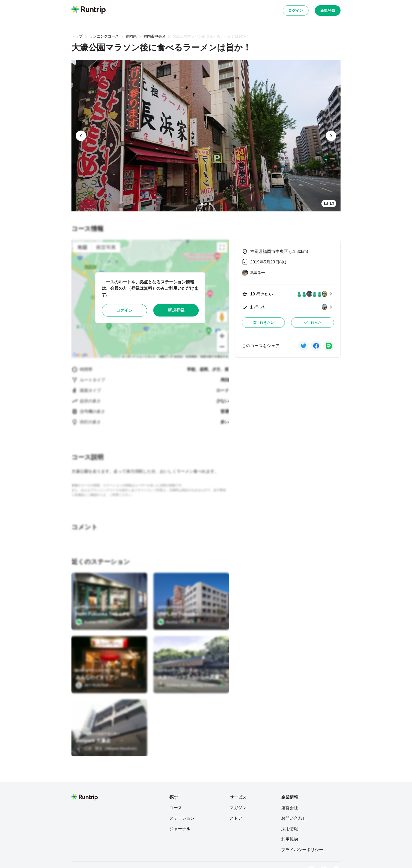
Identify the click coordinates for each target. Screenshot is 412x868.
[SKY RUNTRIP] (92, 685)
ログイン (296, 11)
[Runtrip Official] (94, 622)
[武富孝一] (253, 273)
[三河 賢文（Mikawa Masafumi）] (107, 749)
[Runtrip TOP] (89, 10)
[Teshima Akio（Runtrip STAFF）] (191, 685)
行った (312, 322)
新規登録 (328, 11)
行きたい (263, 322)
